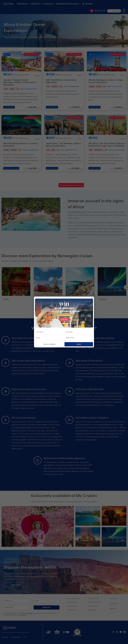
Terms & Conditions (49, 344)
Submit (79, 344)
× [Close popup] (92, 297)
